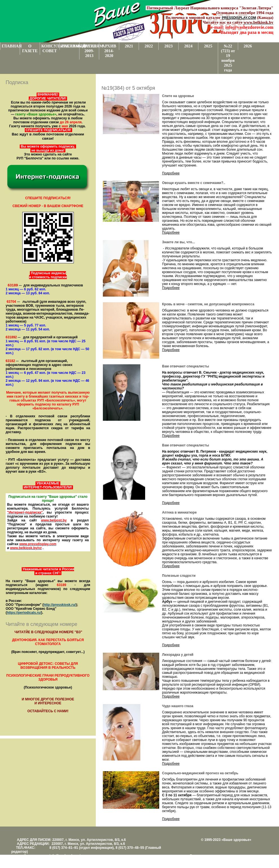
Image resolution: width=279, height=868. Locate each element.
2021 (129, 46)
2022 (149, 46)
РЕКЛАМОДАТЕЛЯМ (70, 46)
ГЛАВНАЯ (11, 46)
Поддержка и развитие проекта (214, 856)
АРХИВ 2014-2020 (109, 51)
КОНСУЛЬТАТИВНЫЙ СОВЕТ (50, 48)
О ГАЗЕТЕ (30, 48)
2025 (208, 46)
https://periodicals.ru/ (24, 613)
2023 (168, 46)
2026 (248, 46)
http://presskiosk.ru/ (60, 605)
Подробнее (171, 173)
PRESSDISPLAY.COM (239, 18)
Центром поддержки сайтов (211, 860)
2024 (188, 46)
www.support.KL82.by (251, 860)
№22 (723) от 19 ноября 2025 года (228, 58)
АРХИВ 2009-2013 (89, 51)
